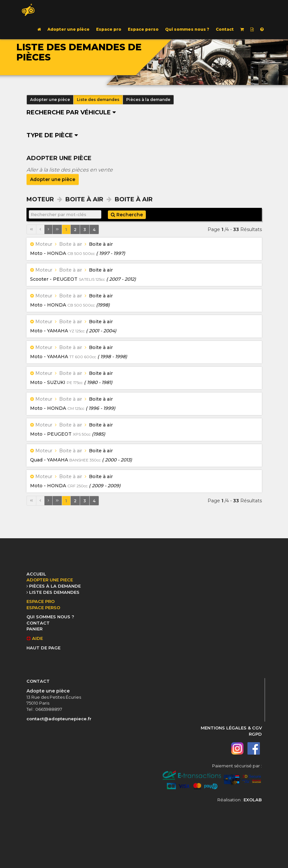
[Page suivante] (48, 229)
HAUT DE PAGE (43, 648)
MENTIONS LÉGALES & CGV (231, 728)
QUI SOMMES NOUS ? (50, 617)
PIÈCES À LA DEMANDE (55, 586)
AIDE (35, 638)
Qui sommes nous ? (187, 29)
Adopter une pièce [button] (50, 100)
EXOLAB (253, 800)
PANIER (34, 629)
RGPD (255, 734)
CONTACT (38, 623)
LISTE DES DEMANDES (54, 592)
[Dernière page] (57, 229)
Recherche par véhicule (71, 112)
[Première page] (31, 229)
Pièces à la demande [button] (148, 100)
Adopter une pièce (68, 29)
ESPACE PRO (41, 601)
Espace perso (143, 29)
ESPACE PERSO (43, 608)
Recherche (127, 215)
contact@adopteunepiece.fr (59, 719)
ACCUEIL (36, 574)
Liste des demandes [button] (98, 100)
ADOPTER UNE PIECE (50, 580)
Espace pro (109, 29)
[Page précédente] (40, 229)
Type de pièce (52, 135)
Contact (225, 29)
